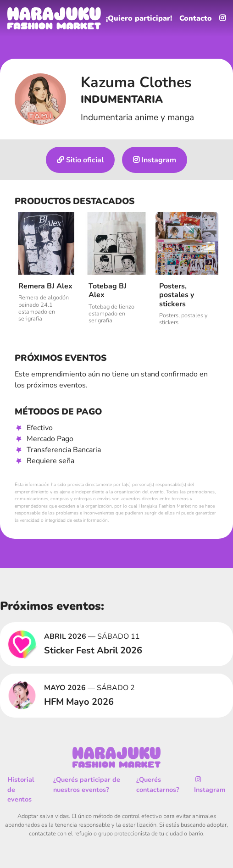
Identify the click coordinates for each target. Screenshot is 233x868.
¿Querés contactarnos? (158, 785)
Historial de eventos (21, 789)
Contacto (196, 18)
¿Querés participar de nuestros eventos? (87, 785)
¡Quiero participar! (139, 18)
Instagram (155, 160)
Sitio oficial (80, 160)
